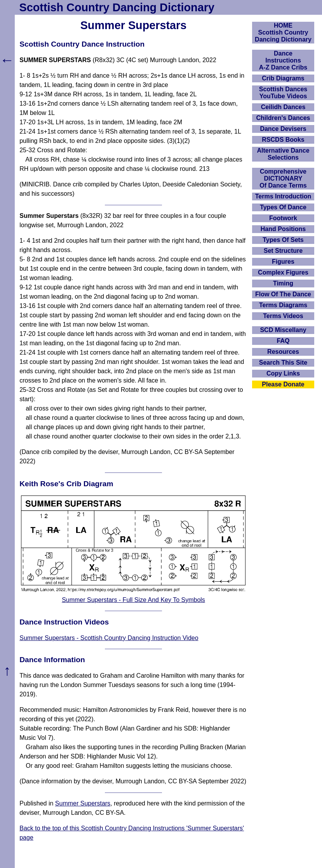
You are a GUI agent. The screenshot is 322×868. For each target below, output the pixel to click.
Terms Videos (283, 316)
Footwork (283, 218)
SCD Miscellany (283, 330)
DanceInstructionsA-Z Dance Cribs (283, 60)
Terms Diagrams (283, 305)
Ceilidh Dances (283, 107)
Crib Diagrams (283, 78)
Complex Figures (283, 272)
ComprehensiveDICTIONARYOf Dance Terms (283, 178)
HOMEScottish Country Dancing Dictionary (283, 32)
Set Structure (283, 251)
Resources (283, 352)
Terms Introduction (283, 196)
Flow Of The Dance (283, 294)
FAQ (283, 341)
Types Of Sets (283, 240)
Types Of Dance (283, 207)
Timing (283, 283)
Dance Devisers (283, 129)
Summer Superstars (83, 803)
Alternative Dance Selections (283, 154)
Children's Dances (283, 118)
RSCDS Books (283, 140)
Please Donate (283, 384)
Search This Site (283, 363)
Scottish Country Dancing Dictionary (117, 7)
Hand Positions (283, 229)
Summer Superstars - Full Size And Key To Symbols (133, 600)
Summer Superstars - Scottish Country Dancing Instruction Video (109, 638)
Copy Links (283, 373)
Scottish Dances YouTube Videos (283, 93)
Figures (283, 262)
